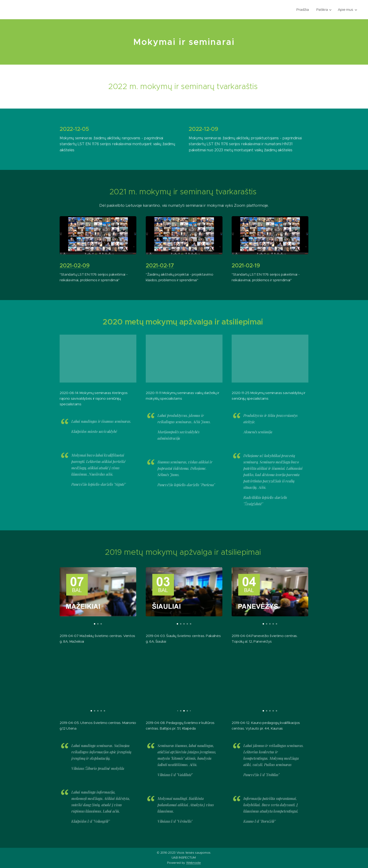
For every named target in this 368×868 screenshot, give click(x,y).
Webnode (194, 863)
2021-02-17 (160, 266)
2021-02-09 (75, 266)
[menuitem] (303, 10)
